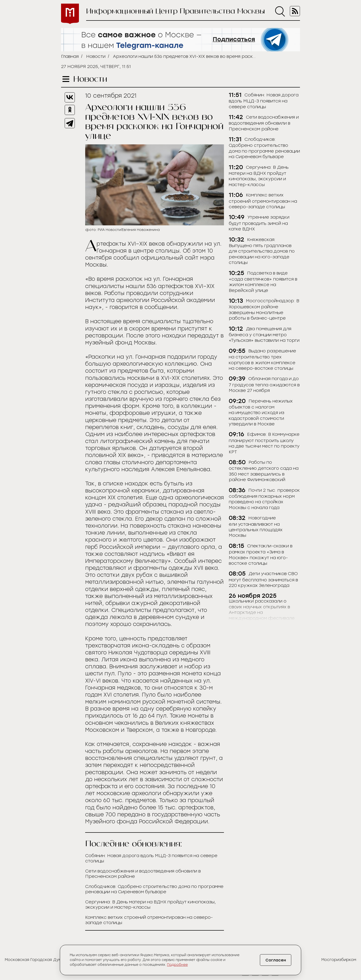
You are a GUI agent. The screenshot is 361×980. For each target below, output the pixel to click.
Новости (96, 56)
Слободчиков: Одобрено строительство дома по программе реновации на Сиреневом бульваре (154, 889)
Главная (70, 56)
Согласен (276, 960)
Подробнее (177, 965)
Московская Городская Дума (34, 960)
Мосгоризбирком (339, 960)
